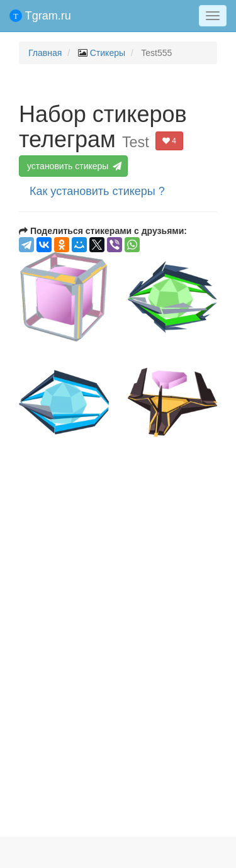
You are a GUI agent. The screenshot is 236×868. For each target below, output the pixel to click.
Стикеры (108, 53)
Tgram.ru (40, 16)
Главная (45, 53)
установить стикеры (75, 166)
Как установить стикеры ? (97, 191)
